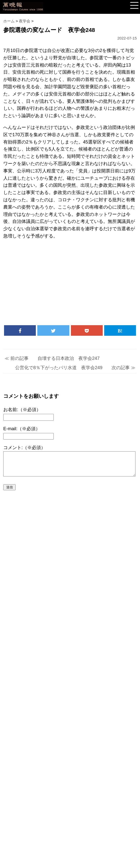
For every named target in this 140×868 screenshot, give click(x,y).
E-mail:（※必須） (22, 429)
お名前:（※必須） (22, 410)
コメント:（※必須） (24, 448)
